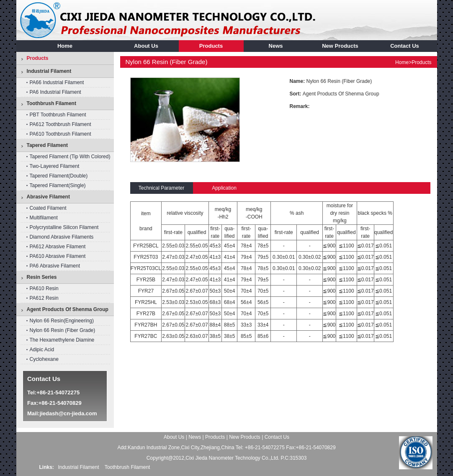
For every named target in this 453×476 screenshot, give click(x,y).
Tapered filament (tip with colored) (70, 157)
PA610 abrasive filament (58, 256)
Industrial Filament (79, 467)
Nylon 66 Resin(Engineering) (62, 321)
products (211, 46)
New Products (340, 46)
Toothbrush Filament (127, 467)
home (65, 46)
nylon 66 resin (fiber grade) (63, 330)
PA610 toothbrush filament (60, 134)
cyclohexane (44, 359)
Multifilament (44, 218)
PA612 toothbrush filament (60, 124)
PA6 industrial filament (55, 92)
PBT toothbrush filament (58, 115)
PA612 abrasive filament (58, 247)
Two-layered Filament (55, 166)
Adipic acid (42, 350)
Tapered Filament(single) (58, 185)
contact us (405, 46)
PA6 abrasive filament (55, 266)
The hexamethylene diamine (62, 340)
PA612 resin (44, 298)
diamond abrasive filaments (62, 237)
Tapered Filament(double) (59, 176)
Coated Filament (48, 208)
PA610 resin (44, 288)
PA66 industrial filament (57, 82)
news (276, 46)
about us (146, 46)
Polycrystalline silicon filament (64, 227)
